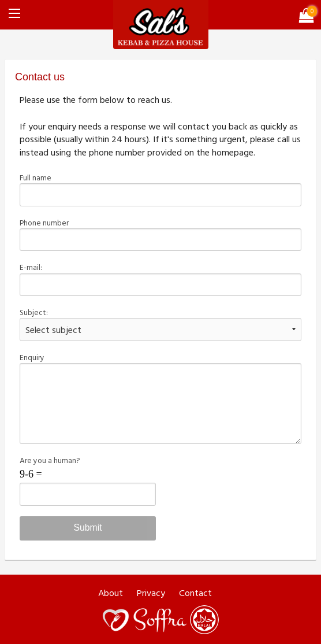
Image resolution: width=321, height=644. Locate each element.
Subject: (160, 324)
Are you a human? (87, 480)
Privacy (151, 593)
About (111, 593)
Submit (87, 528)
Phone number (160, 234)
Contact (195, 593)
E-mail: (160, 279)
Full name (160, 189)
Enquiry (160, 398)
